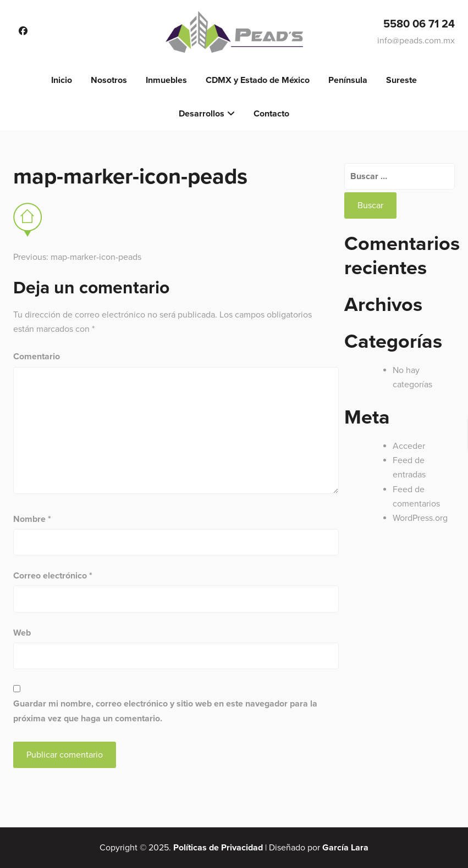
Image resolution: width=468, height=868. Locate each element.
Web (22, 633)
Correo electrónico (53, 576)
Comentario (37, 357)
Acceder (409, 446)
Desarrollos (202, 114)
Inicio (62, 80)
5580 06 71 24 (419, 24)
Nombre (32, 519)
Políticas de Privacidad (218, 848)
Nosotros (109, 80)
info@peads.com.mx (416, 41)
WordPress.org (420, 518)
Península (348, 80)
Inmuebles (166, 80)
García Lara (345, 848)
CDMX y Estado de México (258, 80)
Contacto (271, 114)
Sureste (401, 80)
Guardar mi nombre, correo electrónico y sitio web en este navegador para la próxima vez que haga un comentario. (165, 711)
